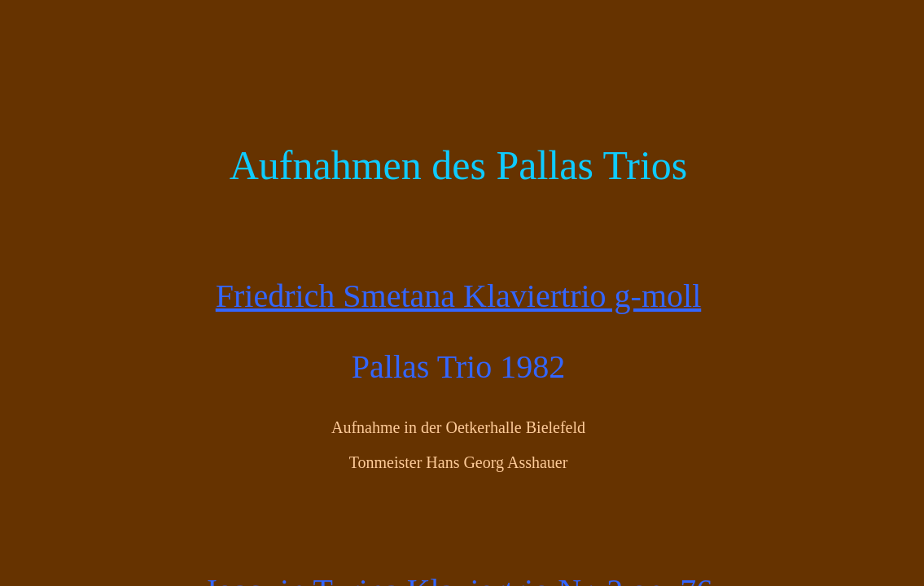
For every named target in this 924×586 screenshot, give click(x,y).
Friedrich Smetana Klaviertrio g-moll (459, 296)
